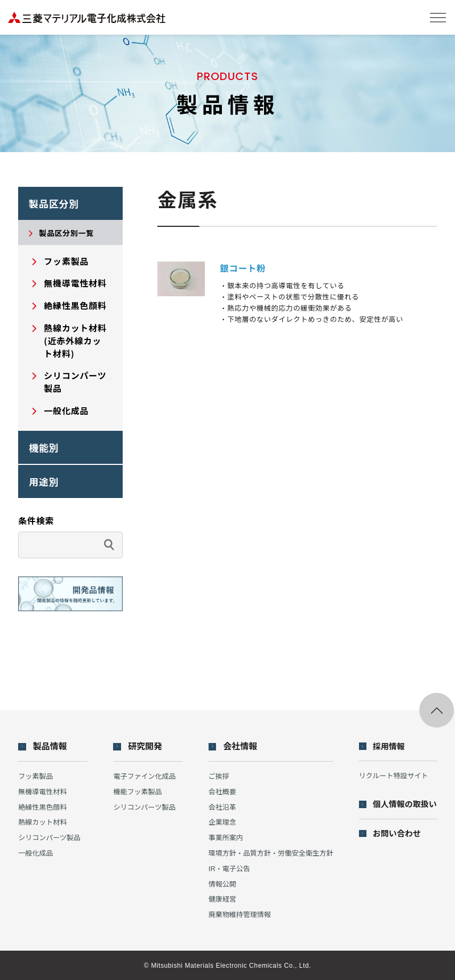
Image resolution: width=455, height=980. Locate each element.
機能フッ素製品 (137, 792)
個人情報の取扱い (405, 804)
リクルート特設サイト (394, 776)
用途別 (44, 481)
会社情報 (240, 747)
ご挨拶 (219, 776)
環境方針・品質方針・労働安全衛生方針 (271, 853)
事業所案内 (226, 838)
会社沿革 (222, 807)
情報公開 (222, 884)
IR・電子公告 (229, 869)
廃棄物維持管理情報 (240, 915)
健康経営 (222, 899)
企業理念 (222, 822)
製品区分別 (54, 203)
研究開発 (145, 747)
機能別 (44, 447)
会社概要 (222, 792)
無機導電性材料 (42, 792)
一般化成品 (35, 853)
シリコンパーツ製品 (49, 838)
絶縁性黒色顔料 (42, 807)
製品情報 (50, 747)
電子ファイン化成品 (144, 776)
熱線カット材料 (42, 822)
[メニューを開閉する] (438, 17)
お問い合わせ (397, 833)
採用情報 (389, 746)
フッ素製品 (35, 776)
